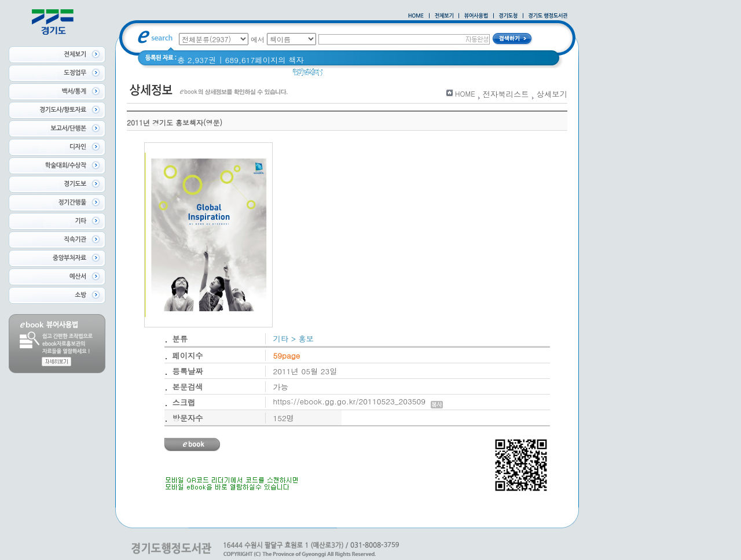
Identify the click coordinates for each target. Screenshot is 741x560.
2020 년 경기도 (357, 75)
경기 (401, 75)
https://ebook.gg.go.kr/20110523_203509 (358, 401)
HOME (465, 93)
